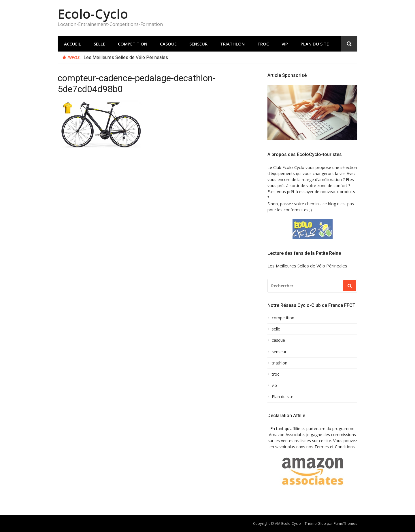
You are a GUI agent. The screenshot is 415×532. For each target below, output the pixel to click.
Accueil (72, 44)
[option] (218, 58)
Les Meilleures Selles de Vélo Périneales (126, 57)
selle (99, 44)
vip (285, 44)
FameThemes (346, 523)
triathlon (232, 44)
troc (263, 44)
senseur (198, 44)
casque (168, 44)
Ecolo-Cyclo (93, 14)
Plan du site (315, 44)
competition (133, 44)
